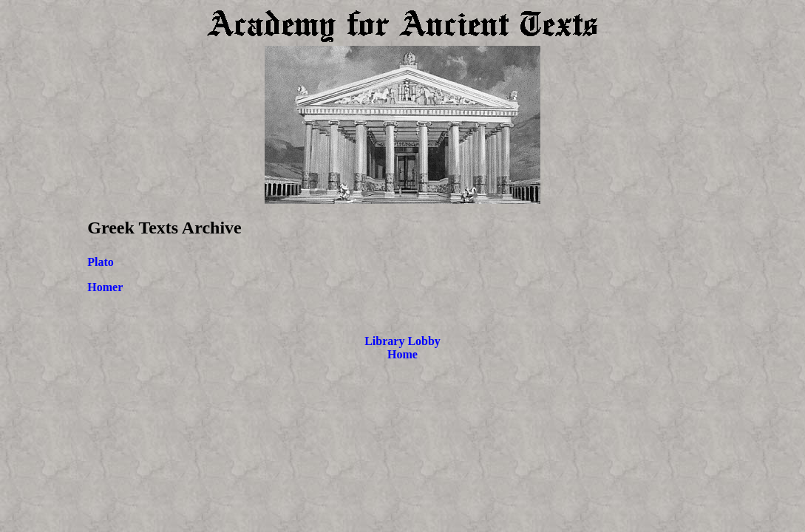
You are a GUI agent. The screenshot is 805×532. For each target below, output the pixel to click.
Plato (101, 262)
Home (402, 354)
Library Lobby (402, 341)
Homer (105, 287)
